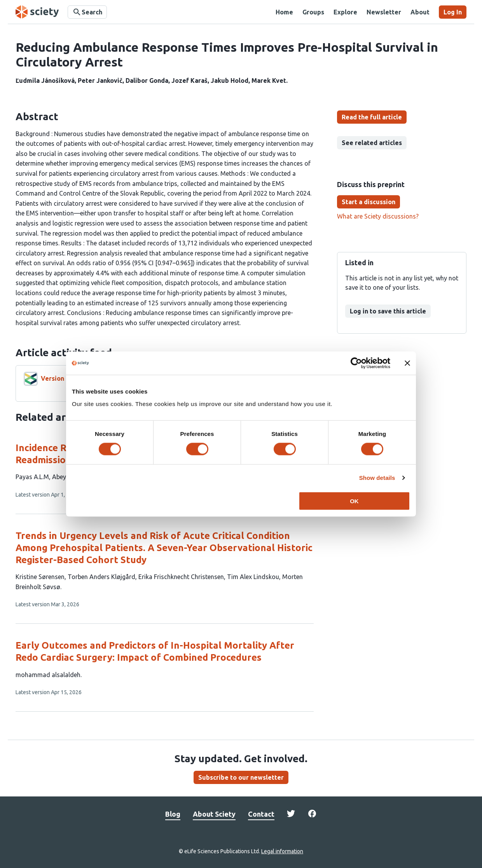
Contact (261, 814)
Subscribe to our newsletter (241, 777)
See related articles (372, 143)
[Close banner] (407, 363)
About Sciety (214, 814)
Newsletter (384, 12)
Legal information (282, 851)
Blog (173, 814)
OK (354, 501)
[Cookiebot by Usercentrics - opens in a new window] (356, 363)
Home (284, 12)
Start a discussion (368, 202)
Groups (313, 12)
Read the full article (372, 117)
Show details (377, 478)
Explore (345, 12)
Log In (453, 12)
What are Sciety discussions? (378, 216)
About (420, 12)
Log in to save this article (388, 311)
